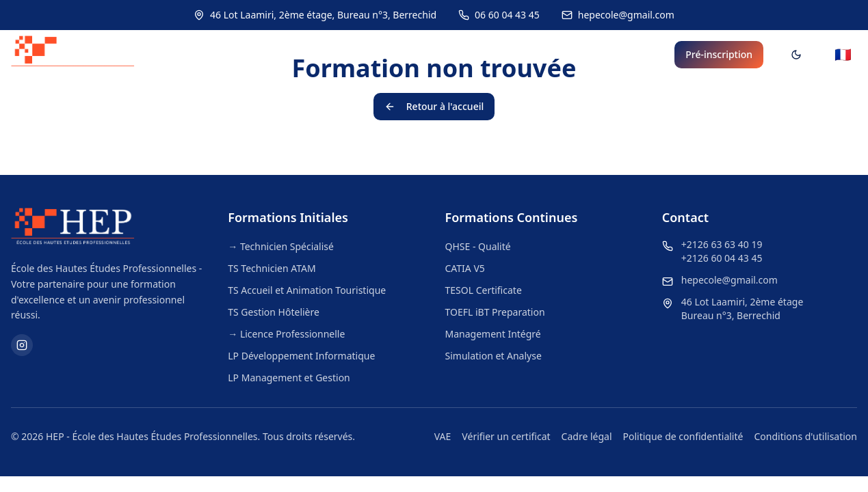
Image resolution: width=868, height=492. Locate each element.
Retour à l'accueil (434, 106)
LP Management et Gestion (289, 378)
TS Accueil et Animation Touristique (307, 290)
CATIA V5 (465, 268)
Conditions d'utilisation (805, 436)
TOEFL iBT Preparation (495, 312)
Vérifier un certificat (506, 436)
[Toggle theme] (796, 55)
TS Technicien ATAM (272, 268)
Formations (375, 55)
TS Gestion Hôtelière (274, 312)
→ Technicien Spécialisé (281, 246)
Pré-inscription (719, 54)
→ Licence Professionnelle (286, 334)
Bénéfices (628, 55)
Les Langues (473, 55)
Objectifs (557, 55)
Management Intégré (493, 334)
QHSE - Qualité (478, 246)
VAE (443, 436)
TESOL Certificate (484, 290)
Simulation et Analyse (494, 356)
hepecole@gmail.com (729, 280)
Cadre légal (587, 436)
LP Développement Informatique (301, 356)
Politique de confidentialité (683, 436)
